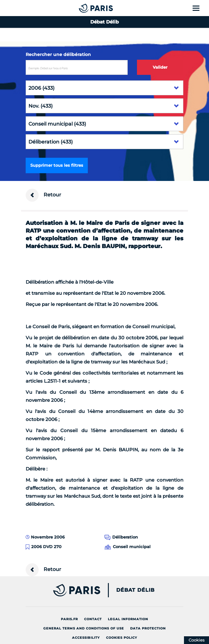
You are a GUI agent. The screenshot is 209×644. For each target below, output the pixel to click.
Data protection (148, 628)
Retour (43, 195)
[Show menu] (200, 8)
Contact (93, 619)
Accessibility (86, 638)
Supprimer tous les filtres (57, 165)
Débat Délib (135, 590)
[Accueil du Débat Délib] (84, 8)
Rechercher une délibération (58, 54)
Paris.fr (69, 619)
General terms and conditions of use (84, 628)
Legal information (128, 619)
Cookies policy (122, 638)
